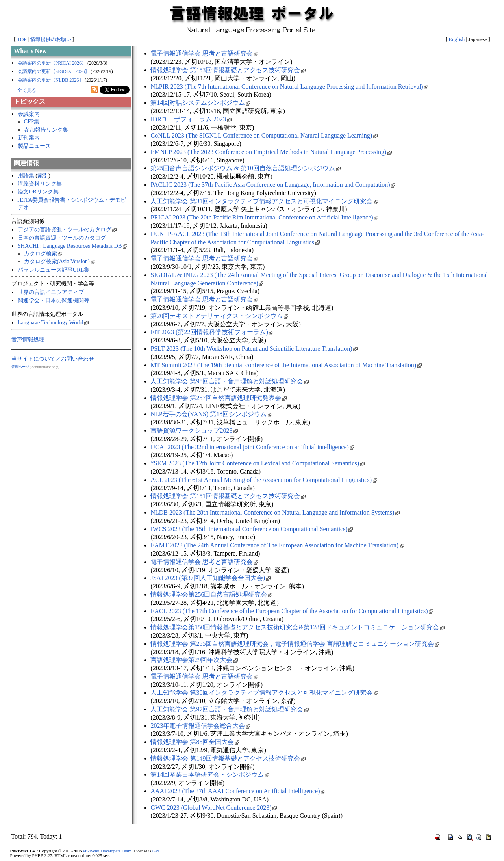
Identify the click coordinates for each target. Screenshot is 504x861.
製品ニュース (34, 146)
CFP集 (32, 121)
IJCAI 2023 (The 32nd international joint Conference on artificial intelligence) (252, 447)
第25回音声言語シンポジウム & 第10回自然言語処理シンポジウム (245, 168)
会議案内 (29, 114)
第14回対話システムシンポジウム (200, 103)
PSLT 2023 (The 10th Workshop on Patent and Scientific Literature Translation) (254, 349)
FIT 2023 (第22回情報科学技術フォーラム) (212, 332)
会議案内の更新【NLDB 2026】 (51, 80)
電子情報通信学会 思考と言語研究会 (204, 53)
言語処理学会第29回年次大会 (194, 660)
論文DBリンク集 (38, 192)
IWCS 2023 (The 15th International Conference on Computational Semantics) (252, 529)
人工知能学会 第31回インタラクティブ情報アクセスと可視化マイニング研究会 (264, 201)
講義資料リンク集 (40, 184)
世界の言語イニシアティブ (51, 292)
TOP (22, 39)
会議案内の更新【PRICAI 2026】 (52, 63)
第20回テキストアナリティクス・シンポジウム (219, 316)
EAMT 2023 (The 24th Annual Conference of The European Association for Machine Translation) (277, 545)
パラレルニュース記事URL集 (54, 270)
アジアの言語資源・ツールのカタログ (67, 229)
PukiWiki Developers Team (107, 851)
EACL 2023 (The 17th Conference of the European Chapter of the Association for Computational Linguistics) (292, 611)
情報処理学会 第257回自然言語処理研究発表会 (219, 398)
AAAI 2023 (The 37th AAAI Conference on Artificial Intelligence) (238, 791)
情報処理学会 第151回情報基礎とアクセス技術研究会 (228, 496)
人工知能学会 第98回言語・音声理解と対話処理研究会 (230, 381)
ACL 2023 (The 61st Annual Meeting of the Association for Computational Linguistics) (264, 480)
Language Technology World (53, 322)
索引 (43, 175)
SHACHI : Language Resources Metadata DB (73, 246)
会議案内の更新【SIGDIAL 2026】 (54, 71)
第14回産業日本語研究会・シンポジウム (210, 775)
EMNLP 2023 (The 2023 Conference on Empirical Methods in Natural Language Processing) (271, 152)
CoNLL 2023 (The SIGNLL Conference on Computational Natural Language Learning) (264, 135)
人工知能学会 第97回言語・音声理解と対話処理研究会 (230, 709)
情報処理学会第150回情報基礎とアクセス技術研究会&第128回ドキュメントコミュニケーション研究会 (297, 627)
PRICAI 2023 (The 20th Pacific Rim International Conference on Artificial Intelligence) (264, 217)
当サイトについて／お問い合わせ (53, 359)
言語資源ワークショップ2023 (194, 430)
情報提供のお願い (51, 39)
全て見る (27, 90)
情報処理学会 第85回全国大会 (195, 742)
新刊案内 (29, 138)
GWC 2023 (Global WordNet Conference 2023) (214, 808)
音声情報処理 (28, 339)
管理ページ (20, 367)
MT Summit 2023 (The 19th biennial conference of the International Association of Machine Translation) (286, 365)
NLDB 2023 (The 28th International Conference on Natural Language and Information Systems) (275, 512)
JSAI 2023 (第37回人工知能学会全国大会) (210, 578)
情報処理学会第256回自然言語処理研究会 (211, 594)
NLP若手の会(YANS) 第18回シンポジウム (211, 414)
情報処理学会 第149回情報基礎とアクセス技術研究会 (228, 758)
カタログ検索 (43, 253)
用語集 (26, 175)
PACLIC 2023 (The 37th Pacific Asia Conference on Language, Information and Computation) (273, 185)
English (457, 39)
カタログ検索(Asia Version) (60, 261)
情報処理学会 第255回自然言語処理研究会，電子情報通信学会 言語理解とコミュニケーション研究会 (295, 644)
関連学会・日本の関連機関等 (54, 300)
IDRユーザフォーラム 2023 (191, 119)
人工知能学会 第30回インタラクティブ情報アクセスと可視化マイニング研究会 (264, 693)
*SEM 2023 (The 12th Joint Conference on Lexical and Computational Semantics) (257, 463)
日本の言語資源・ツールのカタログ (62, 238)
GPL (157, 851)
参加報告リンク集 (46, 130)
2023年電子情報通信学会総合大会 (200, 726)
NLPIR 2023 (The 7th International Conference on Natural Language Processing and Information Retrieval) (289, 86)
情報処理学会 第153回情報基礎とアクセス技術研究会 (228, 70)
